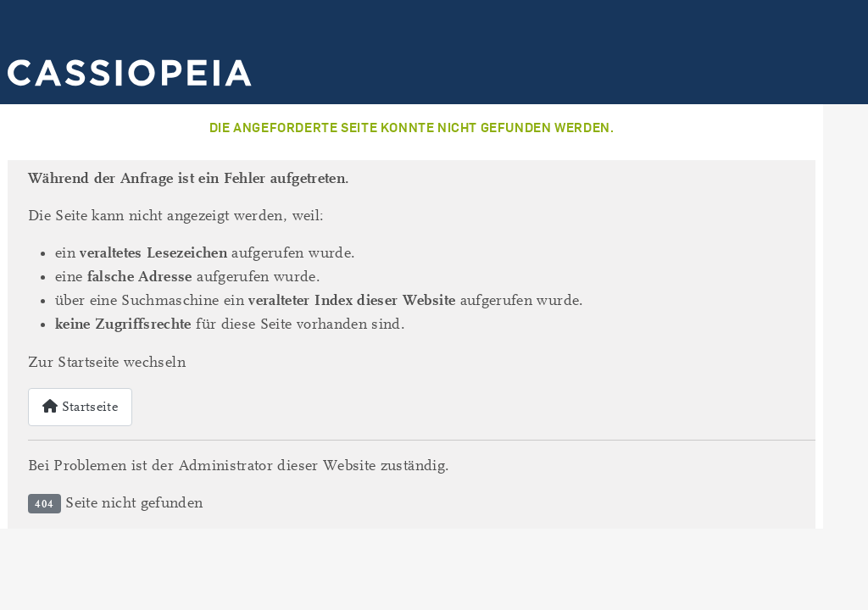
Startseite (80, 407)
